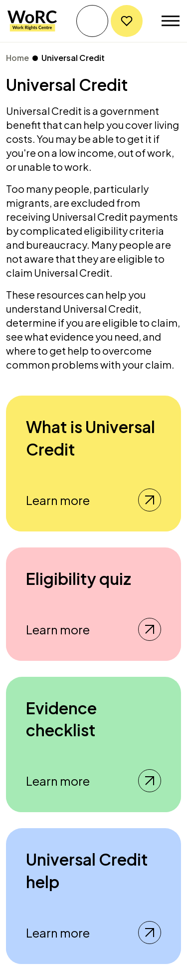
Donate (127, 21)
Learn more (93, 500)
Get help (92, 21)
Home (17, 58)
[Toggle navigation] (171, 21)
